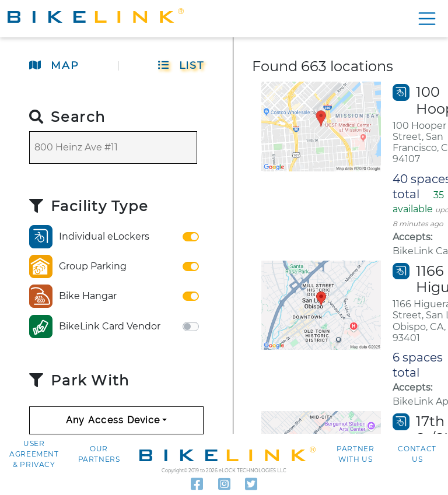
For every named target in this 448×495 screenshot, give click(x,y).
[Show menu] (425, 19)
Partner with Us (355, 454)
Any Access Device (113, 420)
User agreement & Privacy (34, 454)
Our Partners (99, 454)
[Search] (113, 148)
